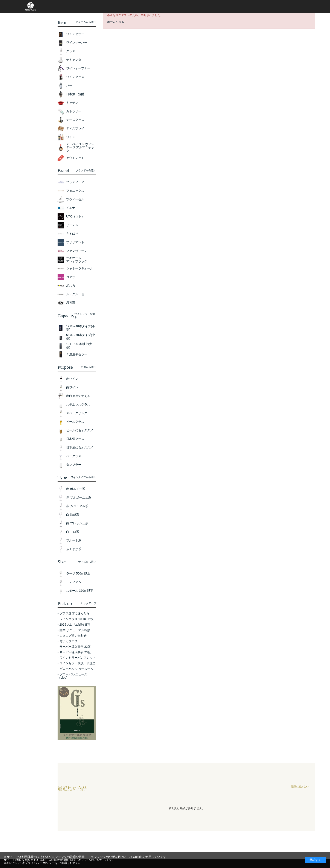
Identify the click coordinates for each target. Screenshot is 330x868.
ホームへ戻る (116, 22)
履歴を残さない (300, 787)
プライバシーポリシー (40, 863)
